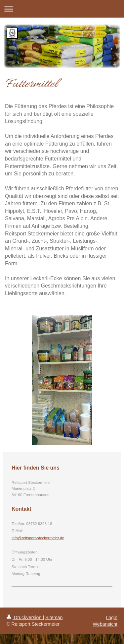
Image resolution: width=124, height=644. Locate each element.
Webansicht (105, 624)
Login (112, 617)
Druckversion (25, 617)
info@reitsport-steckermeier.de (38, 538)
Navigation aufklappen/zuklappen (62, 9)
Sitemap (54, 617)
